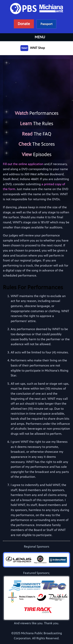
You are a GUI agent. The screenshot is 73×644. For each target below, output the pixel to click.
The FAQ (37, 134)
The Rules (37, 124)
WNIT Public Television (37, 17)
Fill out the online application (23, 164)
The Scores (37, 144)
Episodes (37, 154)
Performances (37, 113)
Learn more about (47, 24)
